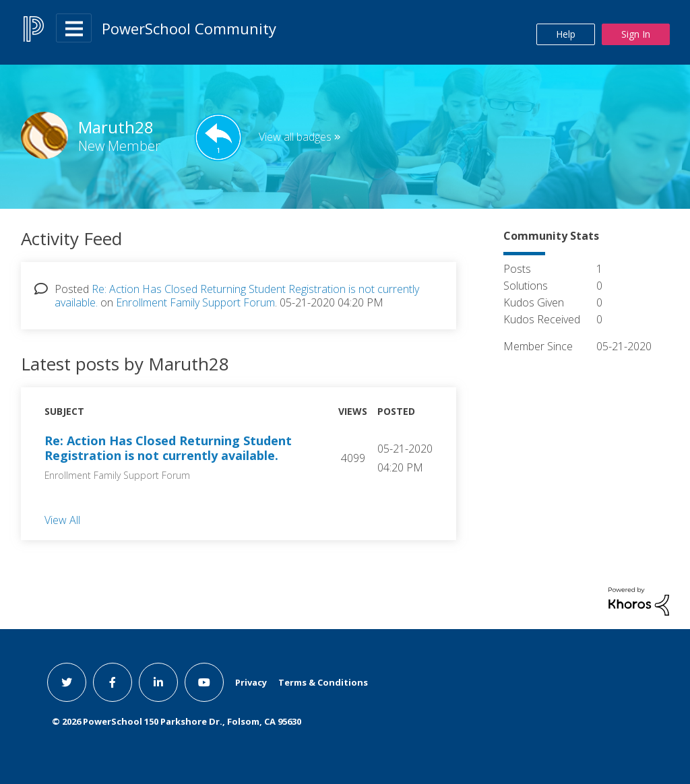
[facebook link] (113, 682)
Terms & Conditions (323, 682)
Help (566, 34)
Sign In (636, 34)
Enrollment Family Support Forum (195, 302)
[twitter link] (67, 682)
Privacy (251, 682)
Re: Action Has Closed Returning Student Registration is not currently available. (168, 448)
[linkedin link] (158, 682)
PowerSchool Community (189, 28)
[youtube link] (204, 682)
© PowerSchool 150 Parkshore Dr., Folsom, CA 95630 (177, 721)
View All (62, 520)
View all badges (295, 137)
